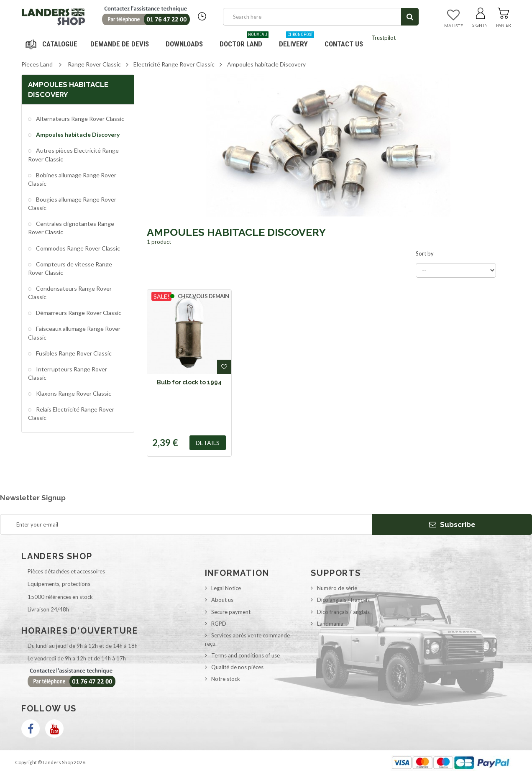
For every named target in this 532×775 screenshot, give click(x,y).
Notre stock (226, 679)
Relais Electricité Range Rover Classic (71, 413)
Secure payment (231, 612)
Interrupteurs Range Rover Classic (68, 373)
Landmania (330, 624)
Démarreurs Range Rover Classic (78, 313)
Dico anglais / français (343, 600)
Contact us (344, 44)
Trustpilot (384, 38)
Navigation (53, 44)
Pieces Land (37, 64)
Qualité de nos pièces (237, 667)
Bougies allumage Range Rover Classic (72, 203)
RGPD (219, 624)
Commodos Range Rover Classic (77, 248)
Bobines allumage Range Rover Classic (72, 179)
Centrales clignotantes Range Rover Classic (71, 228)
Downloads (184, 44)
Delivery (297, 41)
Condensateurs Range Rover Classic (70, 293)
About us (222, 600)
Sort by (425, 253)
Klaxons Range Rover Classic (73, 393)
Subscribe (452, 524)
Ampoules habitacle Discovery (77, 134)
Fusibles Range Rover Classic (73, 353)
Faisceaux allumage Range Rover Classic (74, 333)
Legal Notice (226, 588)
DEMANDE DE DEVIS (120, 44)
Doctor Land (244, 41)
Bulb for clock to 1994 (189, 382)
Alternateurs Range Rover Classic (79, 119)
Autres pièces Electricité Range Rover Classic (73, 155)
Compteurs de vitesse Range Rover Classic (70, 268)
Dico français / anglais (343, 612)
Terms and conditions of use (246, 655)
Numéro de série (337, 588)
